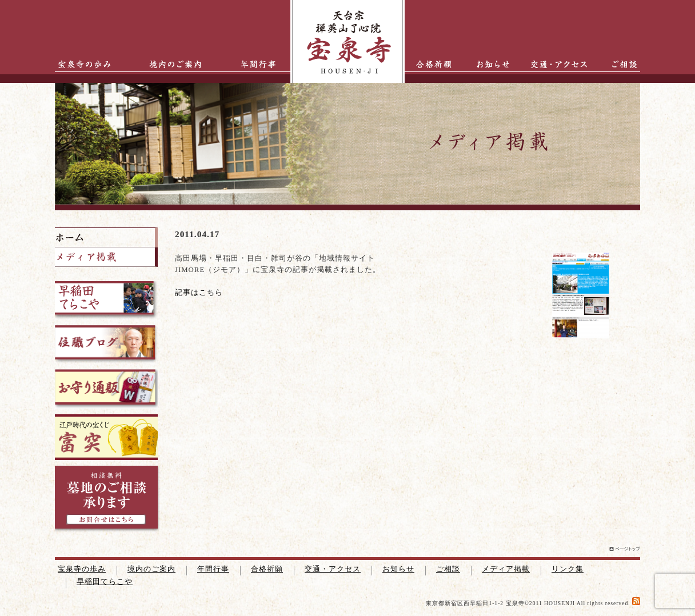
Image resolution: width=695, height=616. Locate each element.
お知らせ (488, 64)
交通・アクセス (562, 64)
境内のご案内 (172, 64)
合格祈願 (430, 64)
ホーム (106, 237)
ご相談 (618, 64)
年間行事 (249, 64)
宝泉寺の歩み (81, 64)
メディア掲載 (506, 569)
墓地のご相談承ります (108, 500)
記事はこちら (199, 293)
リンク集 (568, 569)
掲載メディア (106, 257)
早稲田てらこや (105, 582)
